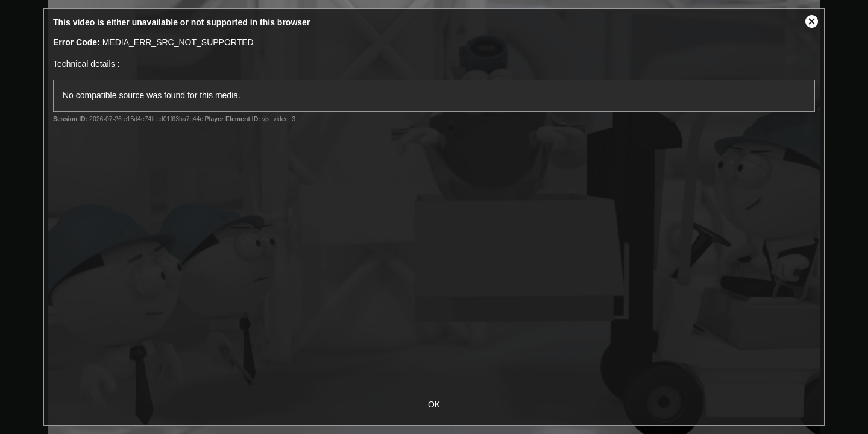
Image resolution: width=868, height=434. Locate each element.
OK (434, 404)
